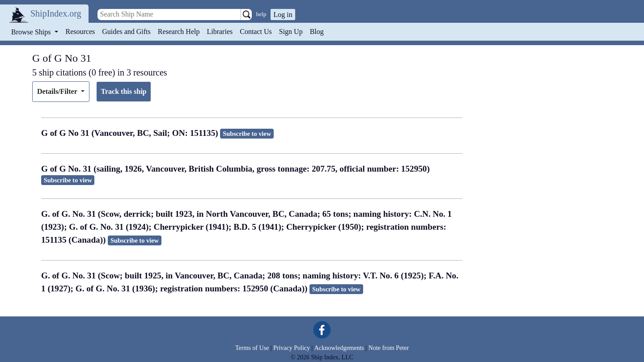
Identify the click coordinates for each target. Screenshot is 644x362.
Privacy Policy (292, 348)
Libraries (220, 32)
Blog (317, 32)
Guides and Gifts (126, 32)
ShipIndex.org (56, 13)
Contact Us (256, 32)
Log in (283, 15)
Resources (80, 32)
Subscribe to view (247, 134)
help (261, 14)
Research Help (179, 32)
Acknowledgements (339, 348)
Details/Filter (58, 91)
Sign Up (291, 32)
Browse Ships (32, 32)
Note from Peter (389, 348)
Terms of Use (252, 348)
